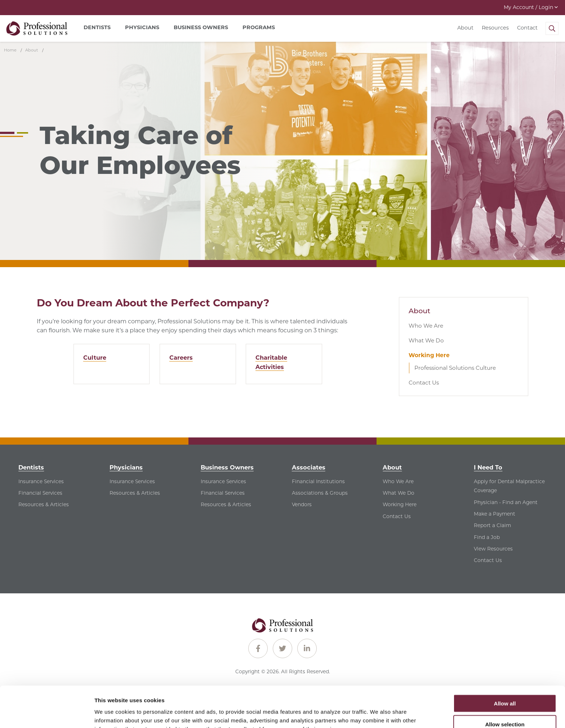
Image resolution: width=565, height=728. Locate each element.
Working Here (429, 355)
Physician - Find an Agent (506, 502)
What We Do (426, 340)
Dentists (31, 467)
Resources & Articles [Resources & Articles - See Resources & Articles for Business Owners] (226, 504)
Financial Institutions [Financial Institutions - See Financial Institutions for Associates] (318, 481)
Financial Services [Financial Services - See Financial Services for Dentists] (40, 493)
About (465, 28)
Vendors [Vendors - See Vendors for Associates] (302, 504)
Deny (505, 707)
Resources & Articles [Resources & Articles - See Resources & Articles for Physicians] (135, 493)
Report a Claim (492, 525)
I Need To (488, 467)
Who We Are (426, 326)
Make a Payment (495, 514)
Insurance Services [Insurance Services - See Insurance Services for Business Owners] (223, 481)
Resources (495, 28)
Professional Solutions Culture (455, 368)
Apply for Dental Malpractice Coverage (509, 486)
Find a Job (487, 537)
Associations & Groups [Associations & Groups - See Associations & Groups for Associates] (320, 493)
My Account (531, 7)
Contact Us (424, 383)
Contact (527, 28)
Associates (309, 467)
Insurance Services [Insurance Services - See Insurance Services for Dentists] (41, 481)
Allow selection (505, 686)
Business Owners (227, 467)
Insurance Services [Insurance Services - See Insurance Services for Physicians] (132, 481)
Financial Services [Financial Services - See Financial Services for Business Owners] (223, 493)
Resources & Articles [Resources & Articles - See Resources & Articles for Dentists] (44, 504)
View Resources (493, 549)
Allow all (505, 665)
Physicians (126, 467)
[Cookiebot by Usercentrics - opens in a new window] (47, 714)
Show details (378, 714)
